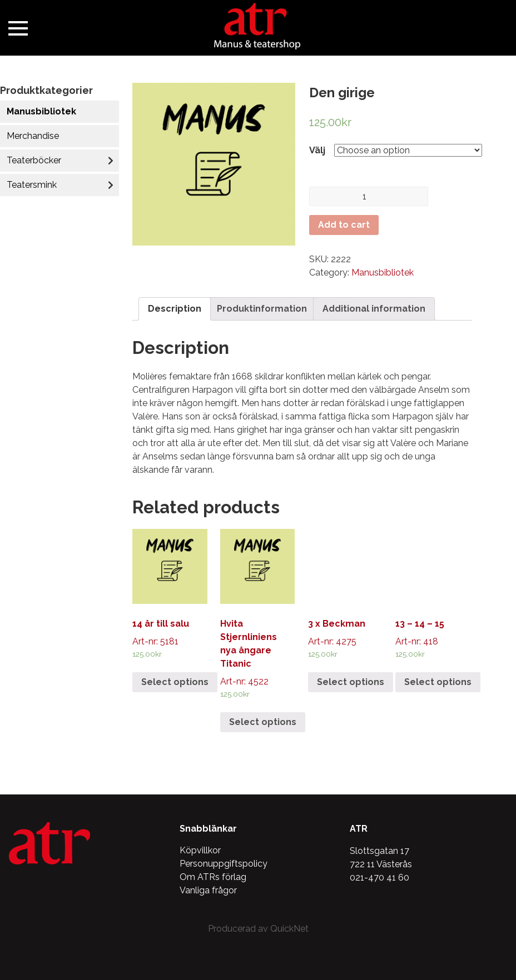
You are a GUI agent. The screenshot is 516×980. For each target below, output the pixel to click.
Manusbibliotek (41, 111)
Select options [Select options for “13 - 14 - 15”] (438, 682)
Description (175, 309)
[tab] (175, 309)
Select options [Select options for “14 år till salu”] (175, 682)
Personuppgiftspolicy (224, 864)
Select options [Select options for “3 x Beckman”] (351, 682)
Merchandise (33, 136)
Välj (317, 150)
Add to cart (344, 225)
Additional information (374, 309)
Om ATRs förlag (213, 877)
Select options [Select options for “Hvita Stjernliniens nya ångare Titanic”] (263, 722)
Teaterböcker (34, 160)
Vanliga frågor (208, 890)
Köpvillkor (200, 850)
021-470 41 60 (379, 877)
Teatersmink (32, 185)
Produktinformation (262, 309)
